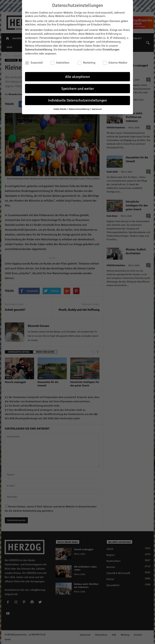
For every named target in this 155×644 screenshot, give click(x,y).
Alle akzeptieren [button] (78, 77)
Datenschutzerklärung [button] (79, 109)
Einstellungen (111, 50)
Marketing (86, 63)
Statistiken (60, 63)
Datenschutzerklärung (39, 50)
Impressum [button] (97, 109)
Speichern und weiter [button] (78, 89)
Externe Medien (115, 63)
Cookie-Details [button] (60, 109)
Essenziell (34, 63)
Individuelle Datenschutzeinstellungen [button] (77, 100)
